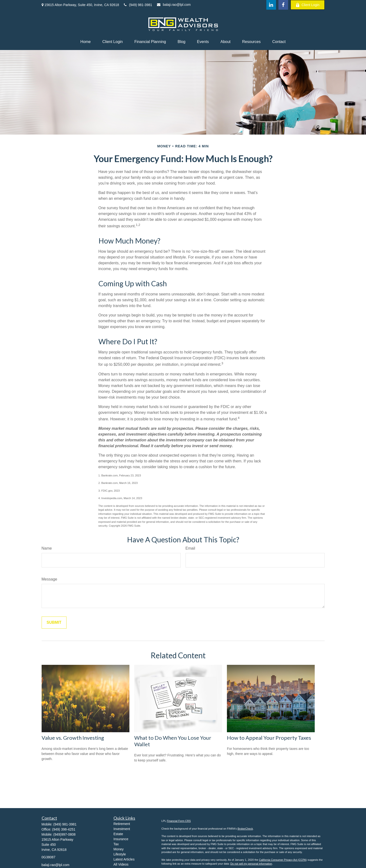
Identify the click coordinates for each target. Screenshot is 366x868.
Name (47, 548)
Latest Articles (124, 859)
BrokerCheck (245, 829)
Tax (116, 844)
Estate (118, 834)
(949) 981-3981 (138, 5)
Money (119, 849)
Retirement (122, 824)
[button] (86, 42)
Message (49, 579)
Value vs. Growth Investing (73, 738)
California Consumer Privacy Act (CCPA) (283, 860)
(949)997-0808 (65, 834)
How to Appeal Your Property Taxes (269, 738)
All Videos (121, 864)
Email (190, 548)
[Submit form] (54, 623)
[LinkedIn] (271, 5)
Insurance (121, 839)
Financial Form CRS (179, 821)
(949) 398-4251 (64, 829)
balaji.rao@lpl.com (174, 5)
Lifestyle (120, 854)
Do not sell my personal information (251, 864)
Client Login (308, 5)
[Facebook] (283, 5)
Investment (122, 829)
